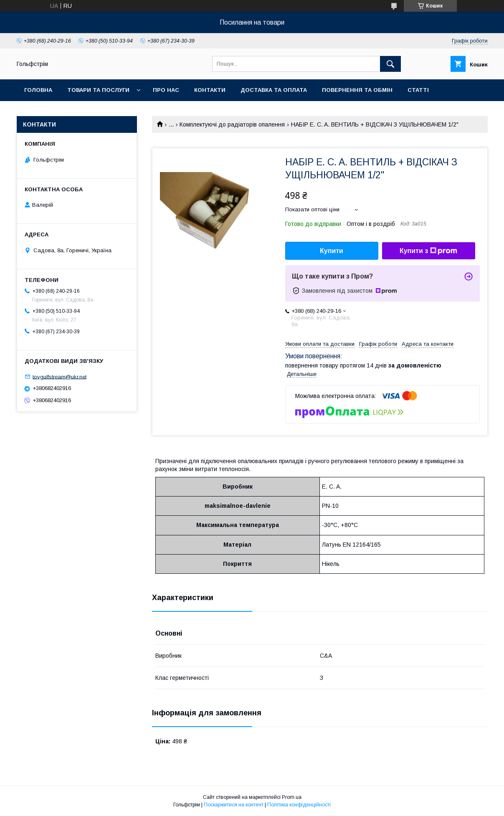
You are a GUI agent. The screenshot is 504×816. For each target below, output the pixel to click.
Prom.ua (292, 797)
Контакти (210, 90)
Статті (418, 90)
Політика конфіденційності (299, 805)
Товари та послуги (98, 90)
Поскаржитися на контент (234, 805)
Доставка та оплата (274, 90)
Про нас (166, 90)
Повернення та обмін (357, 90)
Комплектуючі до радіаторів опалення (232, 124)
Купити (332, 251)
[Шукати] (390, 64)
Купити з (428, 251)
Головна (38, 90)
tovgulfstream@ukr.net (60, 376)
